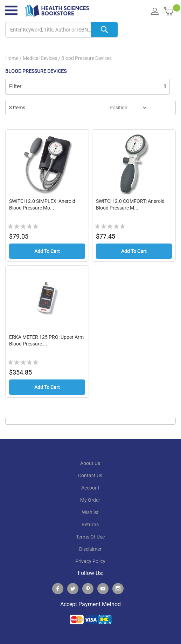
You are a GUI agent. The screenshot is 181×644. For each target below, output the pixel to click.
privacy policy (90, 563)
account (90, 490)
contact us (90, 478)
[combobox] (62, 30)
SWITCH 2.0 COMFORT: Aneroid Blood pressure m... (130, 205)
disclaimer (90, 551)
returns (90, 527)
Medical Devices (40, 58)
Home (12, 58)
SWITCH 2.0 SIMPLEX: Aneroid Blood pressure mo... (42, 205)
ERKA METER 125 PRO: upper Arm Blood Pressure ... (46, 342)
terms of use (90, 539)
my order (90, 502)
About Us (90, 465)
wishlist (90, 514)
